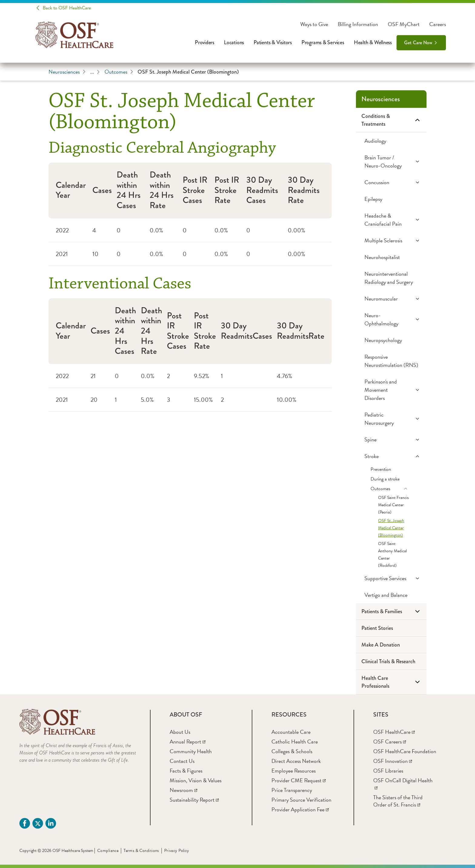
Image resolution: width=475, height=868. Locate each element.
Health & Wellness (373, 42)
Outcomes (119, 72)
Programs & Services (323, 42)
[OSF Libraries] (388, 771)
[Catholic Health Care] (295, 742)
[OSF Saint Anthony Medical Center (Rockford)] (391, 555)
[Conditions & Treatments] (391, 120)
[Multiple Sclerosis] (391, 240)
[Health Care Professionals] (391, 682)
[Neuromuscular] (391, 299)
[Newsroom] (183, 790)
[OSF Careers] (390, 742)
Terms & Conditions (141, 851)
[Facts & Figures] (186, 771)
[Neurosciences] (391, 99)
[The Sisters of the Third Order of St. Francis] (398, 801)
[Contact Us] (182, 761)
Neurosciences (67, 72)
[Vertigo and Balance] (391, 595)
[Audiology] (391, 141)
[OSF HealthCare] (394, 732)
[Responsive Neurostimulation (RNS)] (391, 361)
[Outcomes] (391, 489)
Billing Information (358, 24)
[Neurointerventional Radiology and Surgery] (391, 278)
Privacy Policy (177, 851)
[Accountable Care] (291, 732)
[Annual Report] (188, 742)
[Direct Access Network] (296, 761)
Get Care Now (418, 43)
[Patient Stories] (391, 628)
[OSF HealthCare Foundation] (405, 751)
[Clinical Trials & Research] (391, 662)
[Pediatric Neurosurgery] (391, 419)
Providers (204, 42)
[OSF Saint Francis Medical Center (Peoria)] (391, 505)
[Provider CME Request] (299, 780)
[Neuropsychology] (391, 340)
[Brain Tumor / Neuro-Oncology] (391, 161)
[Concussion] (391, 182)
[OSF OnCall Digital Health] (403, 784)
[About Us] (180, 732)
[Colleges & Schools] (292, 751)
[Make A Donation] (391, 645)
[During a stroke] (391, 479)
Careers (438, 24)
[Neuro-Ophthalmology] (391, 319)
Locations (234, 42)
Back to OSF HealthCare (67, 8)
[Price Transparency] (292, 790)
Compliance (108, 851)
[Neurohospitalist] (391, 257)
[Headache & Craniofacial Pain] (391, 220)
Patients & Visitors (273, 42)
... (95, 72)
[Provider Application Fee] (300, 809)
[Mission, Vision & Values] (196, 780)
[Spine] (391, 439)
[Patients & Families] (391, 612)
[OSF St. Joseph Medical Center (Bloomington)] (391, 528)
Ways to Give (314, 24)
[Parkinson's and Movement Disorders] (391, 390)
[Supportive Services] (391, 578)
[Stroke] (391, 456)
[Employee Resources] (294, 771)
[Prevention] (391, 469)
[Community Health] (191, 751)
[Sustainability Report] (194, 800)
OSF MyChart (404, 24)
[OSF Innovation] (393, 761)
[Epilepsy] (391, 199)
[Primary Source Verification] (301, 800)
